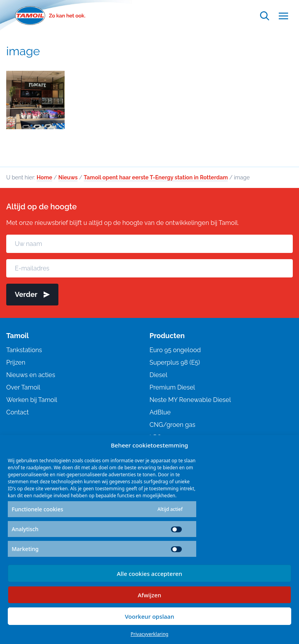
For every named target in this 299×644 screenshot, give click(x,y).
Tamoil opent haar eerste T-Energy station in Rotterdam (156, 177)
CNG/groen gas (172, 425)
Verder (32, 294)
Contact (18, 412)
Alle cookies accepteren (149, 574)
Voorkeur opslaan (150, 616)
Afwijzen (150, 595)
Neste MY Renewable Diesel (190, 400)
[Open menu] (283, 16)
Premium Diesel (172, 387)
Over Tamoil (23, 387)
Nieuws (68, 177)
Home (44, 177)
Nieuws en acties (31, 375)
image (23, 51)
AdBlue (160, 412)
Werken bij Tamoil (32, 400)
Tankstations (24, 350)
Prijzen (16, 362)
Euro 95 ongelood (175, 350)
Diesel (158, 375)
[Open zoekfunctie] (265, 16)
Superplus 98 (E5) (175, 362)
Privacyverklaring (150, 634)
